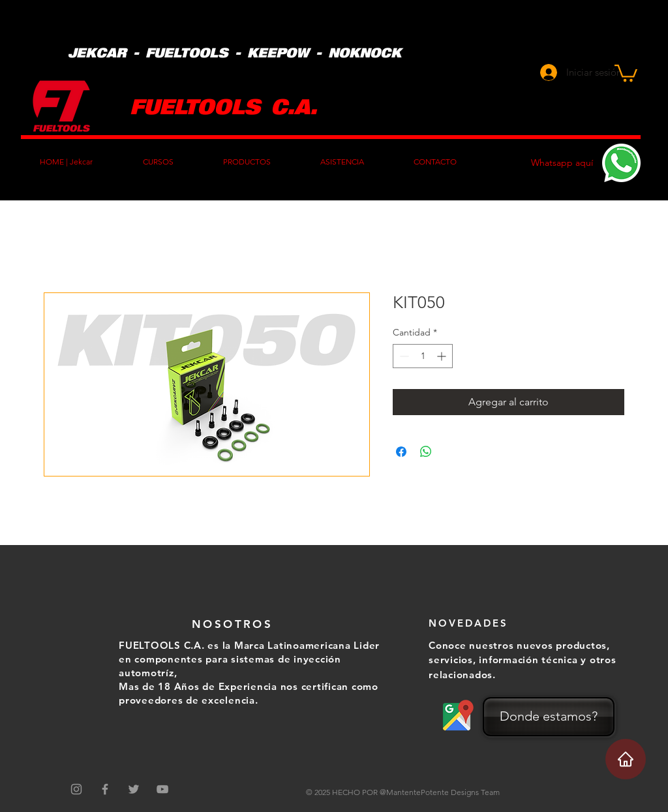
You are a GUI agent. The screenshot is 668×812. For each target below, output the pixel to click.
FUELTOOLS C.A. (223, 105)
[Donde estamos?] (549, 717)
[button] (626, 72)
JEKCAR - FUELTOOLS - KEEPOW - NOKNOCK (235, 52)
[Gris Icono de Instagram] (76, 789)
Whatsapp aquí (562, 163)
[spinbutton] (423, 356)
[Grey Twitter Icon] (134, 789)
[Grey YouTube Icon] (162, 789)
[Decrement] (403, 356)
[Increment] (443, 356)
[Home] (626, 759)
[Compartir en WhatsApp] (426, 452)
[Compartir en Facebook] (401, 452)
